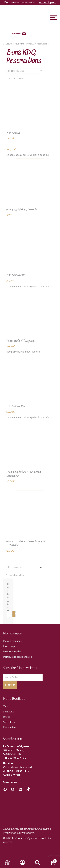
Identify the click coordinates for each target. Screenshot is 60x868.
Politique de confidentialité (18, 657)
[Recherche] (14, 614)
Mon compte (10, 646)
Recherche (8, 596)
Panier (51, 860)
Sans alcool (9, 722)
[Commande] (25, 71)
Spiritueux (8, 712)
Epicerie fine (10, 727)
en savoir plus (47, 3)
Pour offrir (19, 44)
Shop (8, 863)
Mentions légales (12, 652)
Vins (5, 706)
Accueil (9, 44)
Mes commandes (12, 641)
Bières (6, 717)
